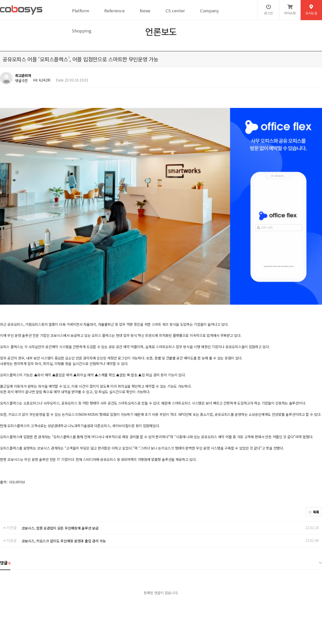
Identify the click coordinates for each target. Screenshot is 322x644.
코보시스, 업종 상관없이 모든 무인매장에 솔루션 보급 (60, 462)
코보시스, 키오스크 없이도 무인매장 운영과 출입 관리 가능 (64, 475)
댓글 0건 (21, 80)
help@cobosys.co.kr (86, 623)
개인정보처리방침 (30, 606)
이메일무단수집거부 (89, 606)
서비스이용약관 (59, 606)
